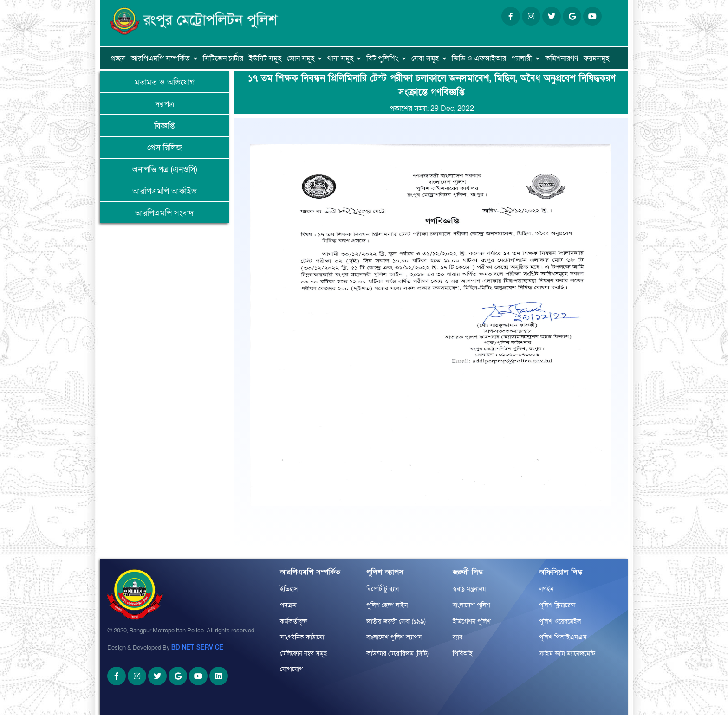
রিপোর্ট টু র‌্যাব (383, 589)
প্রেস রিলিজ (165, 148)
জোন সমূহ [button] (301, 58)
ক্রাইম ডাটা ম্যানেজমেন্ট (567, 654)
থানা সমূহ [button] (340, 58)
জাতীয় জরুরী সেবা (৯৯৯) (396, 622)
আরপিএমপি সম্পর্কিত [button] (160, 58)
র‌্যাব (458, 637)
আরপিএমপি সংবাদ (164, 213)
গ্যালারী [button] (522, 58)
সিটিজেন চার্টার (223, 58)
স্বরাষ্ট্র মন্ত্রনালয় (469, 589)
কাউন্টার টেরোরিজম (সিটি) (397, 654)
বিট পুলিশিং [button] (382, 58)
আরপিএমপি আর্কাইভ (165, 191)
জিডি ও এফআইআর (479, 58)
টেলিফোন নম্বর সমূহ (303, 654)
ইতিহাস (289, 589)
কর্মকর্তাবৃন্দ (294, 622)
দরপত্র (165, 104)
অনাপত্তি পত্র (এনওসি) (164, 170)
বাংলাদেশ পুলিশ (471, 605)
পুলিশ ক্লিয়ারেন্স (557, 605)
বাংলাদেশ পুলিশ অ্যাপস (394, 637)
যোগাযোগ (291, 669)
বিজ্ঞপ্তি (164, 126)
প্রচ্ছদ (118, 58)
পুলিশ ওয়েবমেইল (560, 622)
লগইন (546, 589)
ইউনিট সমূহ (265, 58)
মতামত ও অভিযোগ (165, 82)
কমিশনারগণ (562, 58)
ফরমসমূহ (596, 58)
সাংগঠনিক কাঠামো (302, 637)
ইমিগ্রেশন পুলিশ (472, 622)
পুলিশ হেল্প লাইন (387, 605)
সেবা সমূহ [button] (425, 58)
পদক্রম (288, 605)
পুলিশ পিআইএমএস (563, 637)
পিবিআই (463, 654)
